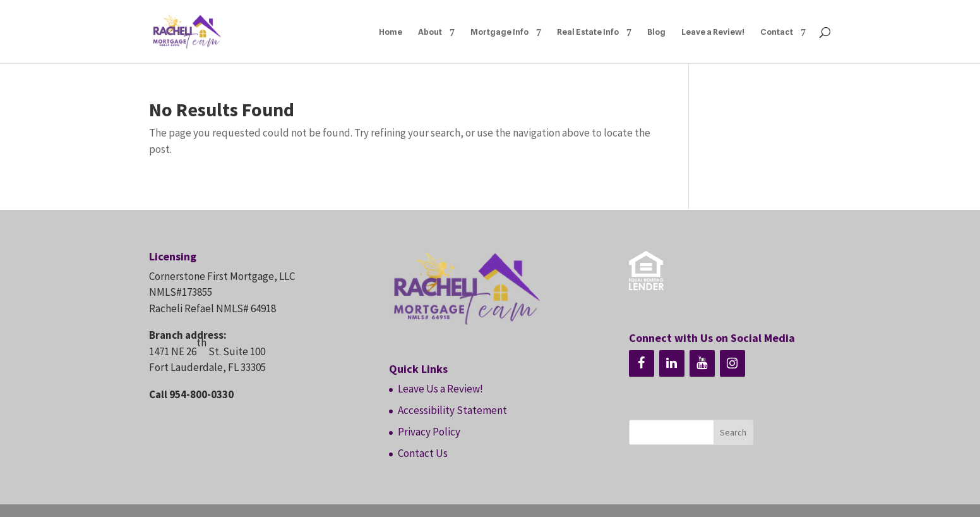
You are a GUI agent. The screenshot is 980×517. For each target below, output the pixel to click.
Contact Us (423, 453)
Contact (777, 32)
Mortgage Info (499, 32)
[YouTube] (702, 363)
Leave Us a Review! (440, 389)
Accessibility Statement (452, 410)
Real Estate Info (588, 32)
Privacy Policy (429, 432)
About (430, 32)
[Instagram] (732, 363)
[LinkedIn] (672, 363)
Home (391, 32)
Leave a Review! (713, 32)
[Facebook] (642, 363)
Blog (656, 32)
